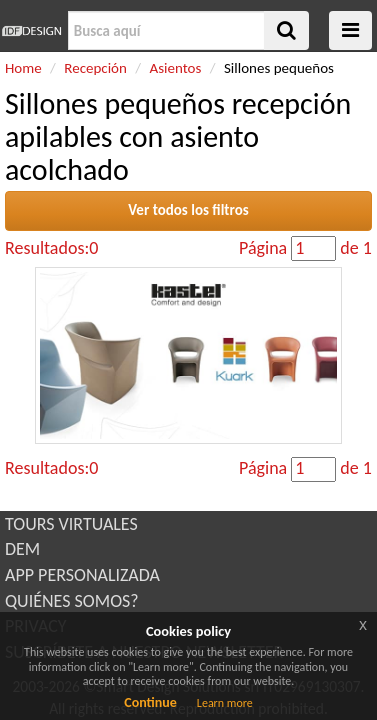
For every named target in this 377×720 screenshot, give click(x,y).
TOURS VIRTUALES (71, 524)
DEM (22, 549)
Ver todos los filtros (188, 210)
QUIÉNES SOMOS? (72, 601)
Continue (150, 702)
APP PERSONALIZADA (82, 575)
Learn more (225, 703)
